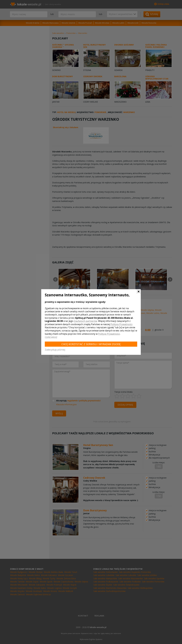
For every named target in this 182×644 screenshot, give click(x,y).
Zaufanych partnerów (86, 321)
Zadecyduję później (55, 350)
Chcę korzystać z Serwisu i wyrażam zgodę (91, 344)
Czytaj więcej (51, 337)
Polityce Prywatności (121, 324)
